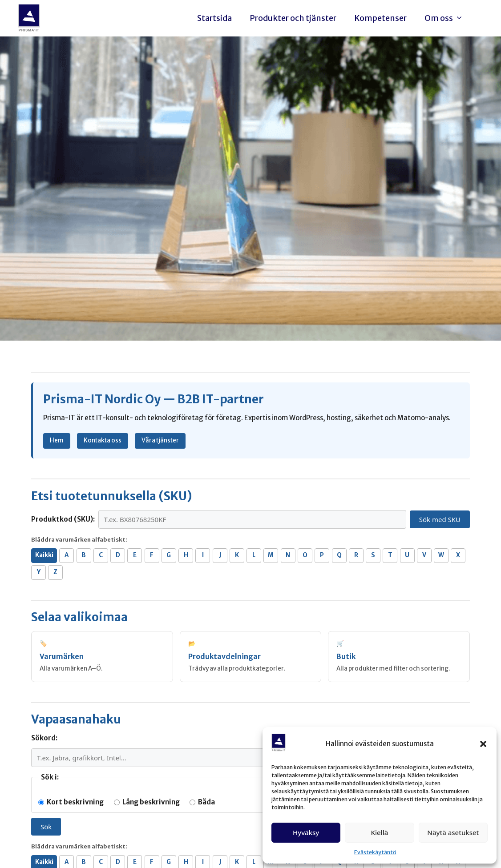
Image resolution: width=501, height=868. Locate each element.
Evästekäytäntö (375, 852)
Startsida (214, 18)
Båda (202, 802)
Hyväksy (306, 832)
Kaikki (44, 555)
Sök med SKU (440, 519)
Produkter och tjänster (293, 18)
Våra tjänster (160, 440)
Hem (57, 440)
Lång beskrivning (147, 802)
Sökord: (44, 738)
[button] (483, 744)
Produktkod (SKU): (63, 519)
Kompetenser (380, 18)
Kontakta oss (103, 440)
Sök (46, 827)
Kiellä (380, 832)
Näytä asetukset (453, 832)
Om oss (446, 18)
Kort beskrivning (71, 802)
